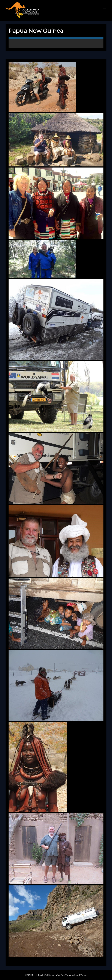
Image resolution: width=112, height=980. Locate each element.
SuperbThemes (81, 975)
